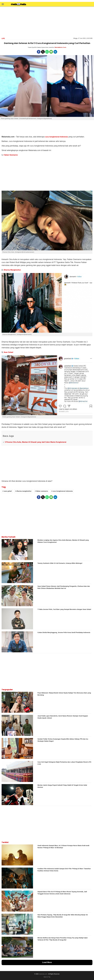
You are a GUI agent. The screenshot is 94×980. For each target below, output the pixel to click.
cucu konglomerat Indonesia (56, 137)
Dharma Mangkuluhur (12, 270)
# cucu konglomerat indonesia (62, 491)
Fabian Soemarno (11, 155)
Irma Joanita (49, 47)
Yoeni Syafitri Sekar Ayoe (36, 47)
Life (3, 38)
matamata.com (43, 974)
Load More (47, 962)
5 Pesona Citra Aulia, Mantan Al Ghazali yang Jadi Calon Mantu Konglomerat (36, 442)
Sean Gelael (8, 352)
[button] (3, 4)
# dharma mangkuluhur (23, 491)
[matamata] (19, 4)
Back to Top (47, 977)
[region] (47, 22)
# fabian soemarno (41, 491)
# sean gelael (7, 491)
